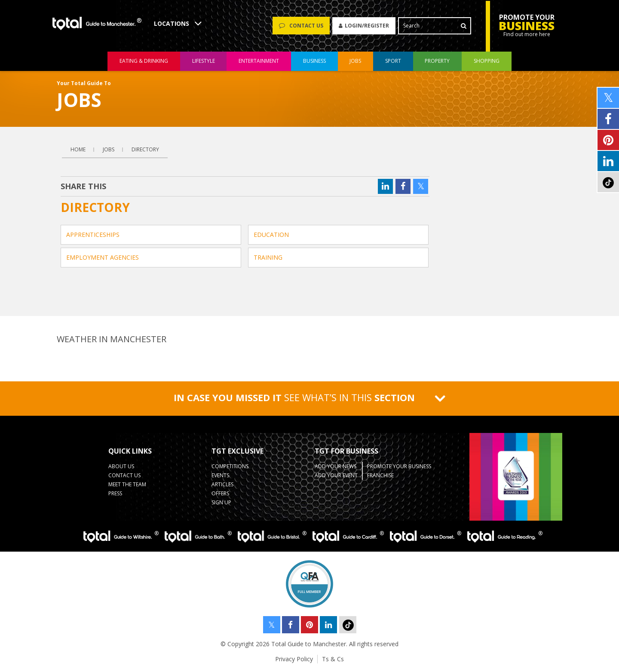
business (314, 62)
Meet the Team (127, 484)
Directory (145, 149)
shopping (487, 62)
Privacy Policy (294, 659)
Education (271, 235)
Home (78, 149)
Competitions (230, 466)
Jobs (109, 149)
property (437, 62)
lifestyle (204, 62)
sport (393, 62)
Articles (222, 484)
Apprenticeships (93, 235)
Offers (220, 493)
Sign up (221, 502)
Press (115, 493)
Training (268, 257)
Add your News (336, 466)
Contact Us (124, 475)
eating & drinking (144, 62)
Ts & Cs (333, 659)
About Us (121, 466)
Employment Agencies (103, 257)
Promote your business (399, 466)
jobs (355, 62)
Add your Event (336, 475)
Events (220, 475)
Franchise (380, 475)
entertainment (259, 62)
